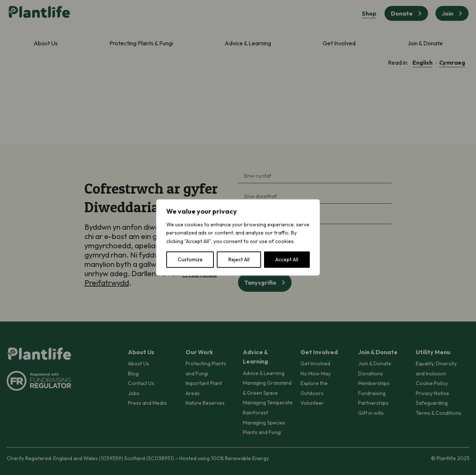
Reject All (239, 260)
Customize (190, 260)
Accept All (287, 260)
